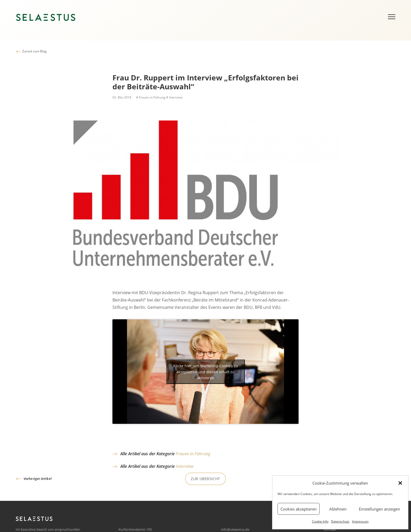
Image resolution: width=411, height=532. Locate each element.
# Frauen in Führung (150, 97)
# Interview (174, 97)
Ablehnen (338, 509)
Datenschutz (340, 521)
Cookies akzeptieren (299, 509)
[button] (400, 483)
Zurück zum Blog (34, 51)
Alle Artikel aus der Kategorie (165, 454)
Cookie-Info (320, 521)
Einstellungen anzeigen (379, 509)
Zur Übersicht (205, 479)
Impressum (360, 521)
